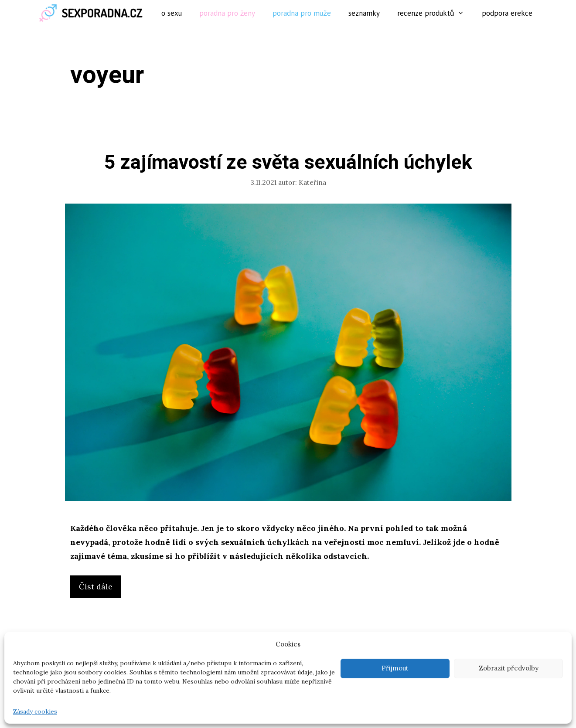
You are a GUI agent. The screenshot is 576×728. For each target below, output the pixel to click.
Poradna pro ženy (227, 13)
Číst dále (99, 589)
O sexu (172, 13)
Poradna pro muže (302, 13)
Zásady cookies (35, 711)
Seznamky (364, 13)
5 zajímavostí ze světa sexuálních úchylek (288, 163)
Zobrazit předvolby (509, 668)
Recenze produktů (435, 13)
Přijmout (395, 668)
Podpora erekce (507, 13)
